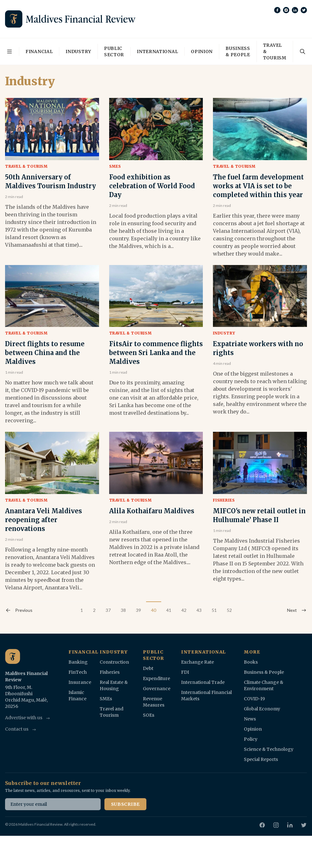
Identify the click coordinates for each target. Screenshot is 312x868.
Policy (251, 739)
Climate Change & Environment (264, 685)
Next (297, 610)
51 (214, 610)
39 (138, 610)
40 (154, 610)
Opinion (202, 51)
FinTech (78, 672)
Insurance (80, 682)
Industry (78, 51)
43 (199, 610)
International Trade (203, 682)
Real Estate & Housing (114, 685)
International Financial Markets (206, 696)
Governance (157, 689)
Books (251, 662)
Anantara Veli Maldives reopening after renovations (44, 520)
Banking (78, 662)
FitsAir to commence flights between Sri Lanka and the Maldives (156, 353)
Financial (39, 51)
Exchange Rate (197, 662)
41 (169, 610)
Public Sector (114, 51)
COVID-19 (254, 699)
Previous (19, 610)
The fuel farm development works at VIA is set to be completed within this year (258, 186)
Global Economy (262, 709)
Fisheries (224, 500)
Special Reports (261, 759)
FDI (185, 672)
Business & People (238, 51)
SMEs (115, 166)
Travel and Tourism (112, 712)
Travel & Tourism (275, 51)
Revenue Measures (154, 702)
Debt (148, 668)
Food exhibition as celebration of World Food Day (152, 186)
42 (184, 610)
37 (108, 610)
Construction (114, 662)
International (157, 51)
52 (229, 610)
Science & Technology (269, 749)
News (250, 719)
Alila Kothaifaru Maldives (152, 511)
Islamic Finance (77, 696)
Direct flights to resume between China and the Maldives (45, 353)
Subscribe (125, 804)
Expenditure (156, 678)
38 (123, 610)
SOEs (149, 715)
